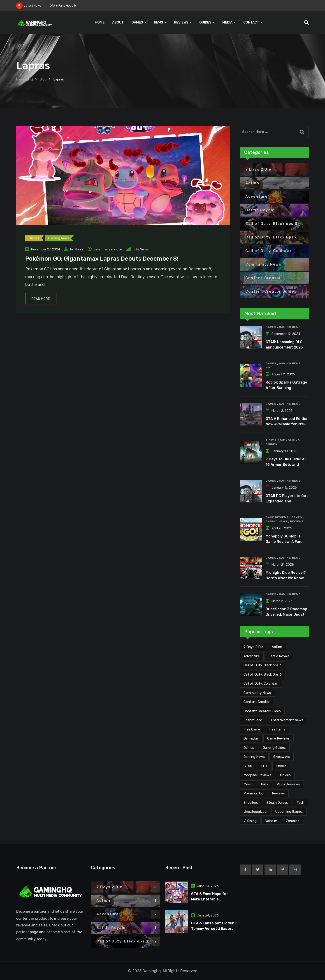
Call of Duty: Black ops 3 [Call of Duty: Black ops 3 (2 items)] (262, 665)
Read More (41, 299)
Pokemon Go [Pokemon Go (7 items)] (253, 793)
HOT (269, 367)
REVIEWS (181, 22)
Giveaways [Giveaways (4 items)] (282, 757)
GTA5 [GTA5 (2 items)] (248, 766)
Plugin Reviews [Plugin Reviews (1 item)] (288, 784)
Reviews (297, 521)
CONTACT (251, 22)
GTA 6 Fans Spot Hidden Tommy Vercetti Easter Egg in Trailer (213, 929)
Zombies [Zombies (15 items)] (292, 821)
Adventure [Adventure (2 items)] (252, 656)
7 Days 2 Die (275, 440)
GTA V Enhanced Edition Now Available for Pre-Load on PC (287, 424)
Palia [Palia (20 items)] (265, 784)
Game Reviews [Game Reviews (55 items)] (279, 738)
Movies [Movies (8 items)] (285, 775)
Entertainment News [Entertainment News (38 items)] (287, 720)
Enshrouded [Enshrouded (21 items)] (253, 720)
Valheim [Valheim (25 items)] (271, 821)
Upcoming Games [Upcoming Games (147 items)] (289, 812)
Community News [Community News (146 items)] (257, 693)
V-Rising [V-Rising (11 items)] (250, 821)
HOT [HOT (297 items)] (264, 766)
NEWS (159, 22)
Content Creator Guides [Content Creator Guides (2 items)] (262, 711)
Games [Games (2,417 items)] (249, 748)
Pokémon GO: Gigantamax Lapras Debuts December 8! (102, 259)
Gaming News (290, 327)
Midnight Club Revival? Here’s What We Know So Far (286, 578)
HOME (100, 22)
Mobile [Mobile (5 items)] (281, 766)
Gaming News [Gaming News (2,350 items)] (254, 757)
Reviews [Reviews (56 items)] (278, 793)
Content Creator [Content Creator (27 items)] (257, 702)
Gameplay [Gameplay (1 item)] (251, 738)
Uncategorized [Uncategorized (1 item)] (255, 812)
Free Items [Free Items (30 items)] (277, 729)
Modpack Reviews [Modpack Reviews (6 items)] (257, 775)
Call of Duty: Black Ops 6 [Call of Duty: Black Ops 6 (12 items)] (263, 674)
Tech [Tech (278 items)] (300, 803)
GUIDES (205, 22)
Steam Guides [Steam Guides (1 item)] (277, 803)
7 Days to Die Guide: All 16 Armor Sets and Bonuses (286, 465)
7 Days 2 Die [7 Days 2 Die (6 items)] (253, 647)
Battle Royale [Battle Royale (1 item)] (279, 656)
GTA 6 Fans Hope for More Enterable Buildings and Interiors (211, 899)
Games (271, 327)
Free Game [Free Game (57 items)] (252, 729)
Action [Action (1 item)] (277, 647)
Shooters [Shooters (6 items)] (251, 803)
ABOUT (118, 22)
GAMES (137, 22)
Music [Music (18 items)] (248, 784)
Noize (79, 249)
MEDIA (227, 22)
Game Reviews (277, 517)
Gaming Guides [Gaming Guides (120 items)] (274, 748)
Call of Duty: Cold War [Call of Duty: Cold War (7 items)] (260, 683)
